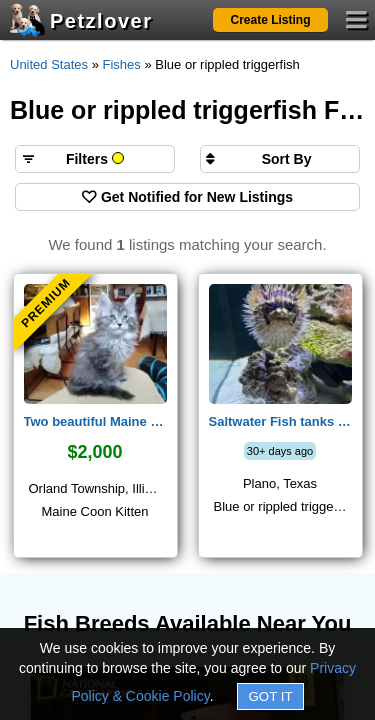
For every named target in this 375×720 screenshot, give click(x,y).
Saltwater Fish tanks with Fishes (280, 421)
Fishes (122, 64)
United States (49, 64)
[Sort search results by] (280, 159)
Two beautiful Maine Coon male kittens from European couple (95, 421)
